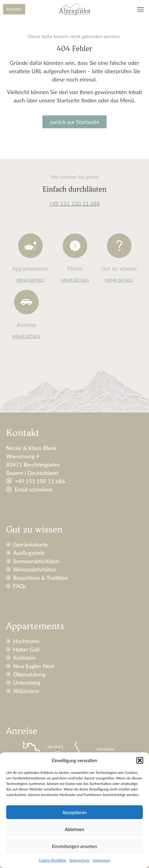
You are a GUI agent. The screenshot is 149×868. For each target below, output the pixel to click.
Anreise (26, 325)
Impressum (102, 860)
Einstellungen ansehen (74, 846)
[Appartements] (30, 246)
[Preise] (75, 246)
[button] (140, 760)
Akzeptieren (75, 812)
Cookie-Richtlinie (53, 860)
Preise (75, 269)
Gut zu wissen (119, 269)
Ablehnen (74, 829)
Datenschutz (80, 860)
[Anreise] (26, 302)
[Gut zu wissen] (119, 246)
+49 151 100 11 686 (74, 203)
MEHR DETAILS (30, 280)
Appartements (30, 269)
